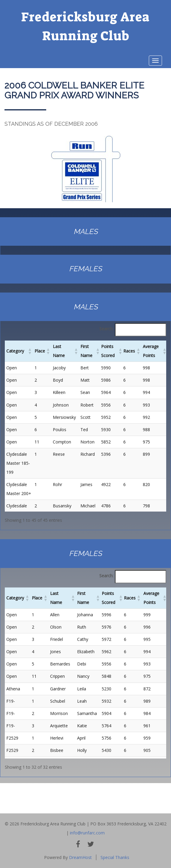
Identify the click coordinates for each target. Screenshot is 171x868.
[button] (30, 351)
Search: (106, 329)
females (85, 269)
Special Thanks (115, 857)
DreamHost (80, 857)
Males (86, 231)
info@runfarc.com (87, 833)
